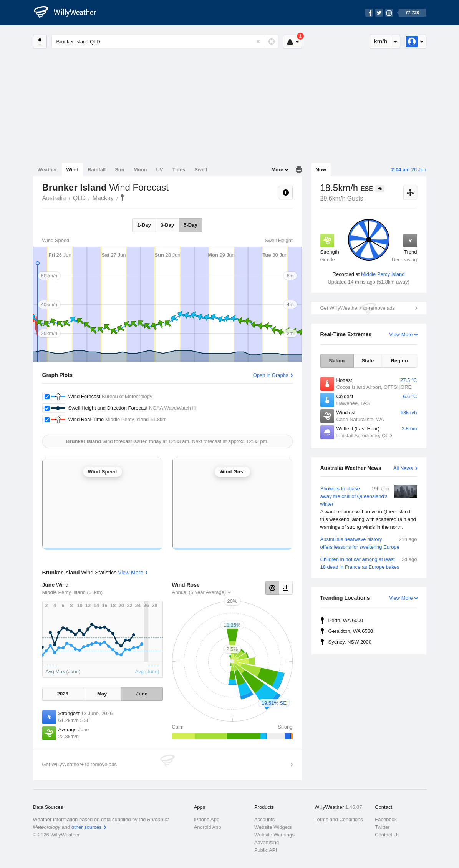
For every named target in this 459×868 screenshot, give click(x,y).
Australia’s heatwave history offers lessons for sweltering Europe (369, 543)
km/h (380, 41)
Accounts (264, 819)
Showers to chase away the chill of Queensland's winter (369, 508)
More (277, 170)
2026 (63, 694)
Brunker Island (122, 197)
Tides (179, 170)
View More (401, 334)
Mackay (103, 198)
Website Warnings (274, 835)
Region (399, 361)
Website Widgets (273, 827)
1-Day (144, 225)
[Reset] (258, 41)
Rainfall (97, 170)
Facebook (386, 819)
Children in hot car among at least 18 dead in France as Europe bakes (369, 563)
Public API (266, 850)
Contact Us (387, 835)
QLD (79, 198)
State (368, 361)
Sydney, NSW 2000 (350, 642)
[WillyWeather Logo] (69, 13)
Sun (120, 170)
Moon (140, 170)
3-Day (167, 225)
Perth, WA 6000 (346, 620)
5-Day (190, 225)
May (102, 694)
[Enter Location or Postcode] (165, 41)
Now (321, 170)
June (142, 694)
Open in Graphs (271, 375)
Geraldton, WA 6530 (351, 631)
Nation (337, 361)
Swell (201, 170)
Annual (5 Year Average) (199, 592)
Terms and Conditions (339, 819)
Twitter (382, 827)
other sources (87, 827)
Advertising (267, 842)
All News (403, 468)
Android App (208, 827)
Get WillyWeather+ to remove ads (358, 308)
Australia (54, 198)
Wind (73, 170)
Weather (47, 170)
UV (159, 170)
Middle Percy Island (383, 274)
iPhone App (207, 819)
